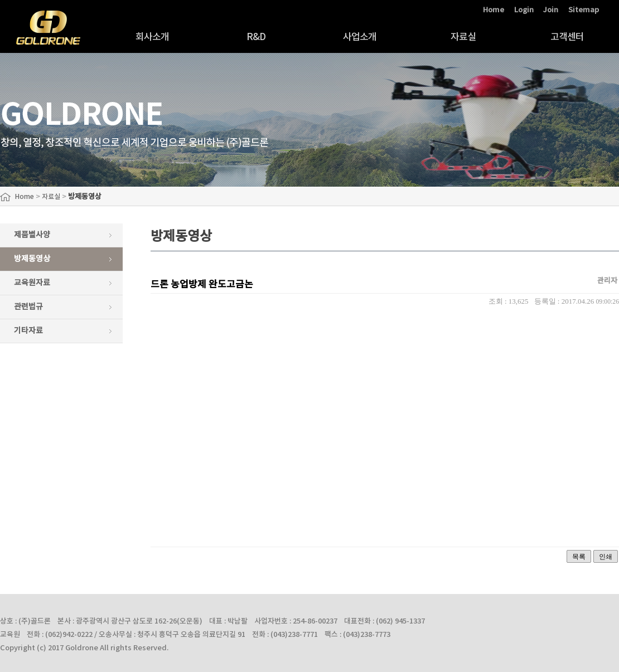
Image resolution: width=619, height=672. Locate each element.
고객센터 (567, 37)
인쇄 (606, 557)
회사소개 (153, 37)
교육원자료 (32, 283)
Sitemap (584, 10)
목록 (579, 557)
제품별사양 (32, 235)
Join (551, 10)
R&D (256, 37)
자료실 (463, 37)
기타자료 (28, 331)
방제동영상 (32, 259)
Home (494, 10)
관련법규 (28, 307)
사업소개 (360, 37)
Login (524, 10)
